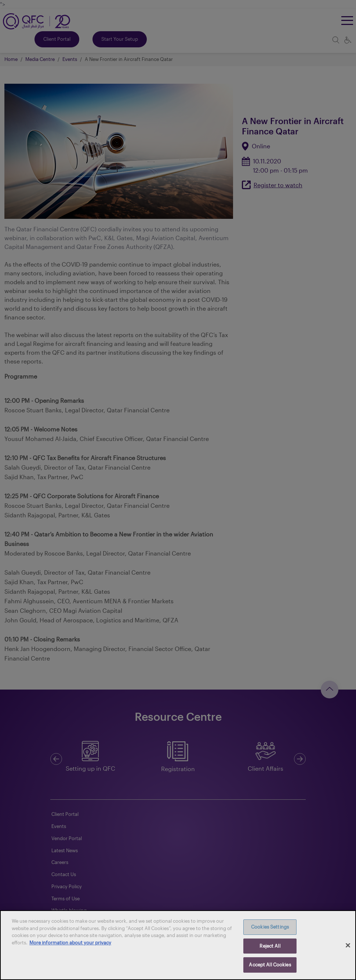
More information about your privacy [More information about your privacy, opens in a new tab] (70, 943)
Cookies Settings (270, 927)
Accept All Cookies (270, 965)
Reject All (270, 946)
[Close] (348, 945)
